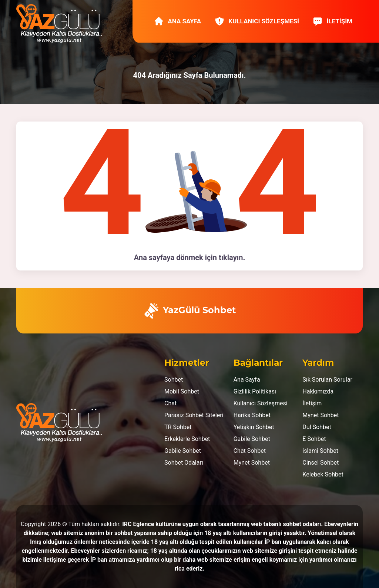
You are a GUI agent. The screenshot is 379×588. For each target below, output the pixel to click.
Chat (170, 403)
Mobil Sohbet (182, 391)
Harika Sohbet (252, 415)
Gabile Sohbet (183, 451)
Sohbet (174, 380)
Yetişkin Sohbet (254, 427)
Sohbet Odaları (184, 463)
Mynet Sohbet (252, 463)
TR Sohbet (178, 427)
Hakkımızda (318, 391)
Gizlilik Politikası (255, 391)
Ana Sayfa (177, 21)
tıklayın (231, 258)
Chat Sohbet (250, 451)
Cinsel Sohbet (321, 463)
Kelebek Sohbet (323, 474)
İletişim (332, 21)
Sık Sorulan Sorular (327, 380)
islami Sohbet (320, 451)
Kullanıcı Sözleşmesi (257, 21)
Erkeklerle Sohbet (187, 439)
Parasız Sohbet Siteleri (194, 415)
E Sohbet (314, 439)
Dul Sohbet (317, 427)
